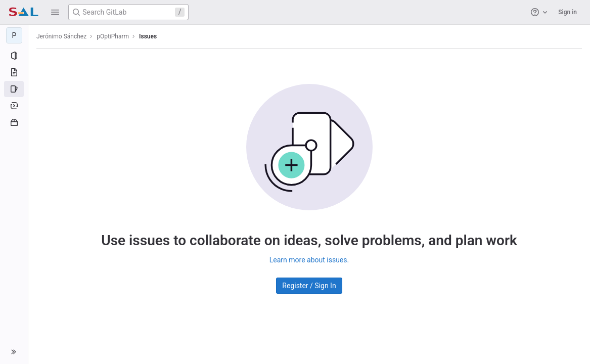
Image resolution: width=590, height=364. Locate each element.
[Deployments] (14, 106)
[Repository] (14, 72)
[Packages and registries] (14, 122)
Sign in (568, 12)
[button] (55, 12)
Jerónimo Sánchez (61, 36)
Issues (148, 36)
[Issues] (14, 89)
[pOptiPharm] (14, 35)
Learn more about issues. (309, 260)
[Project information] (14, 56)
